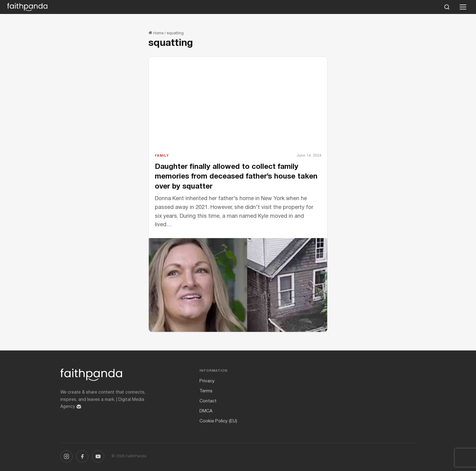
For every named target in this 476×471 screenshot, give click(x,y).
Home (156, 33)
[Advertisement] (238, 107)
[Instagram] (66, 456)
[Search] (447, 7)
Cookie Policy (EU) (218, 421)
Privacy (207, 381)
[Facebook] (82, 456)
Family (162, 156)
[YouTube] (98, 456)
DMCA (206, 411)
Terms (206, 391)
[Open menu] (463, 7)
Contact (208, 401)
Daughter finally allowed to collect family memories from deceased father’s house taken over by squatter (236, 177)
